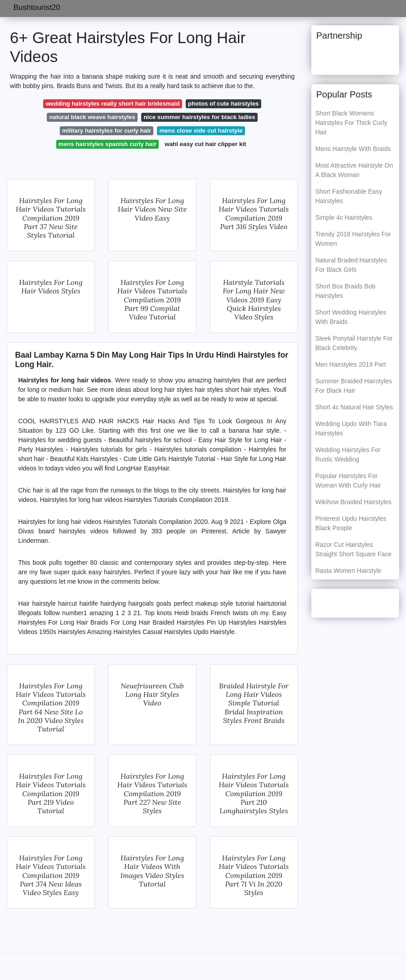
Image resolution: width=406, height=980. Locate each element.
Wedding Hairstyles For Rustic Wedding (348, 455)
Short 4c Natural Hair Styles (354, 407)
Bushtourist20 (37, 7)
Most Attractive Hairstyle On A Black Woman (354, 170)
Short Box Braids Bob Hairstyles (345, 291)
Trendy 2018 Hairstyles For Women (353, 239)
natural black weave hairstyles (92, 117)
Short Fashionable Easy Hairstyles (349, 196)
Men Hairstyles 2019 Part (350, 364)
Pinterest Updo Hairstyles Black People (351, 523)
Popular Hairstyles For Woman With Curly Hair (348, 481)
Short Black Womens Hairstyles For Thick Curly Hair (351, 123)
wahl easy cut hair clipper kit (205, 144)
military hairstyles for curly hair (107, 131)
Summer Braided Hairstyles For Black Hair (353, 386)
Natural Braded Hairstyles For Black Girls (351, 265)
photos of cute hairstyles (223, 104)
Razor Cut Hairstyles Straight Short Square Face (353, 549)
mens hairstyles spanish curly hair (107, 144)
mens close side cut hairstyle (201, 131)
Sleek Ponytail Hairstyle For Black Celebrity (354, 343)
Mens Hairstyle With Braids (353, 149)
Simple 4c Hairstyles (344, 217)
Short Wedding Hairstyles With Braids (351, 317)
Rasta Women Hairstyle (348, 571)
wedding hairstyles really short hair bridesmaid (113, 104)
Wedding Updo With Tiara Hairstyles (351, 428)
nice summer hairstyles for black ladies (199, 117)
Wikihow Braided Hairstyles (353, 502)
